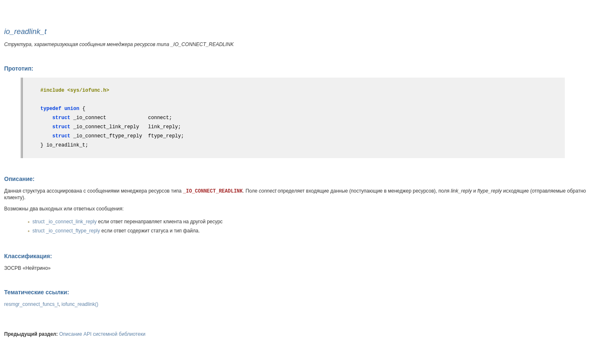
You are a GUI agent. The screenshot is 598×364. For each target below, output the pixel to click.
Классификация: (28, 256)
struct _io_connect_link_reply (65, 222)
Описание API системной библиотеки (103, 334)
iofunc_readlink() (80, 304)
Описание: (19, 179)
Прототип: (19, 68)
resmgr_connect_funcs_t (31, 304)
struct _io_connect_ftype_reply (66, 231)
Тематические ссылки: (37, 292)
